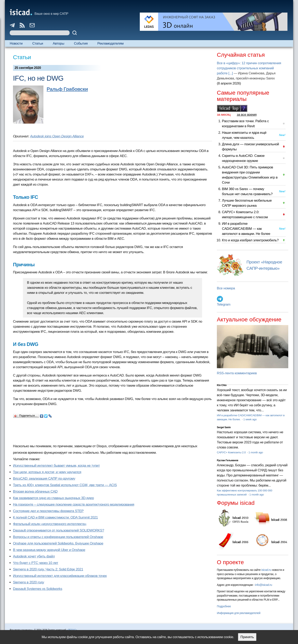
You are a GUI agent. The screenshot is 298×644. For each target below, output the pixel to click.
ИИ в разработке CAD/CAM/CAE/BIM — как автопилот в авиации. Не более (246, 229)
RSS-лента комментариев (237, 373)
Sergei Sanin (224, 427)
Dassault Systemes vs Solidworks (38, 589)
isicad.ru (266, 570)
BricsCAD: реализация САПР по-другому (44, 479)
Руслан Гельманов (228, 460)
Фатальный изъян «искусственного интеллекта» (50, 524)
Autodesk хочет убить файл (34, 556)
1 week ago (250, 419)
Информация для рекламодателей (239, 613)
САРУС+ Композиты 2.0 (232, 452)
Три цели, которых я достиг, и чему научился (47, 472)
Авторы (58, 43)
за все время (247, 115)
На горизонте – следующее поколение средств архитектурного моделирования (74, 504)
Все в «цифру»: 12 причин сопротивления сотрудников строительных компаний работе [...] (249, 68)
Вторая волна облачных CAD (35, 492)
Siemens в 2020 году (29, 582)
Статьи (38, 43)
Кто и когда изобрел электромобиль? (250, 240)
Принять (247, 637)
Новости (16, 43)
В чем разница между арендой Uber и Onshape (49, 550)
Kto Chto (222, 385)
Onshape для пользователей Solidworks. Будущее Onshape (58, 543)
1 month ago (256, 452)
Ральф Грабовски (67, 89)
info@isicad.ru (264, 585)
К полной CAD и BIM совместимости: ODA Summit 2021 (55, 517)
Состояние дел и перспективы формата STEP (48, 511)
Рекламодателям (110, 43)
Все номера (226, 288)
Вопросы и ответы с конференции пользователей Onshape (58, 537)
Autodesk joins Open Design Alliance (57, 136)
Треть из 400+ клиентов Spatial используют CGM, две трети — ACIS (65, 485)
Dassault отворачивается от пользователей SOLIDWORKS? (59, 530)
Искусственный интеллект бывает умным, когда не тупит (56, 466)
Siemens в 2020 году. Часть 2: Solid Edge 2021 (48, 569)
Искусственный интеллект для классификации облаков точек (60, 576)
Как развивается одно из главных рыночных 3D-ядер (53, 498)
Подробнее (224, 606)
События (81, 43)
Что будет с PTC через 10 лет (36, 563)
